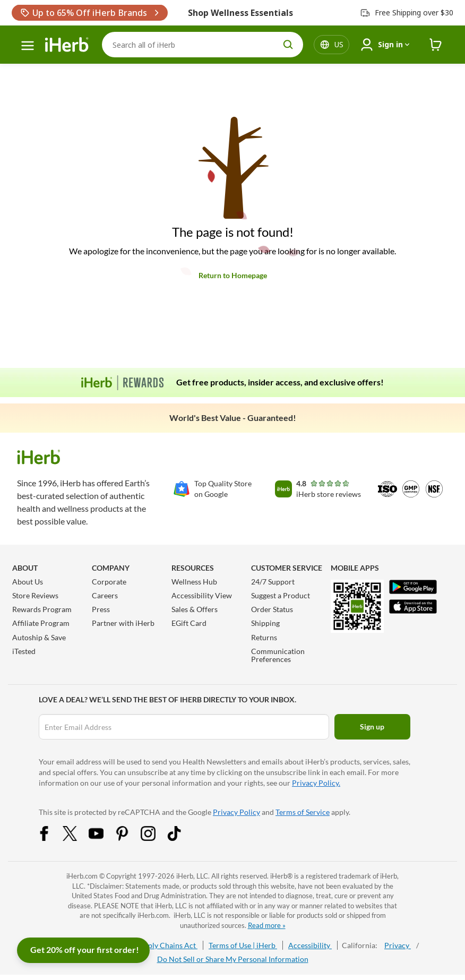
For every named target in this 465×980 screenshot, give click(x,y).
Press (101, 609)
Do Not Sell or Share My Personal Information (233, 959)
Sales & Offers (195, 609)
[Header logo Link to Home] (67, 45)
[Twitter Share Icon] (77, 838)
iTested (24, 651)
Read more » (267, 925)
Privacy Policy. (316, 783)
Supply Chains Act (167, 945)
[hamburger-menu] (28, 46)
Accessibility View (202, 595)
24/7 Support (273, 582)
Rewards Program (42, 609)
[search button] (288, 45)
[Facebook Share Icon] (51, 838)
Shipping (265, 623)
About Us (28, 582)
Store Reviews (35, 595)
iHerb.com (82, 876)
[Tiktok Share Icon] (181, 838)
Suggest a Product (281, 595)
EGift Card (189, 623)
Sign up (372, 727)
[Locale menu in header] (339, 45)
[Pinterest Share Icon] (129, 838)
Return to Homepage (233, 275)
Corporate (109, 582)
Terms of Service (303, 812)
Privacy (398, 945)
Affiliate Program (41, 623)
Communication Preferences (278, 655)
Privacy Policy (236, 812)
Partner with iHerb (123, 623)
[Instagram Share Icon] (155, 838)
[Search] (203, 45)
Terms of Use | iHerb (243, 945)
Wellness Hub (194, 582)
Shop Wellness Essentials (240, 13)
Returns (264, 637)
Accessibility (310, 945)
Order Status (272, 609)
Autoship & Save (39, 637)
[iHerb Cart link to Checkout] (436, 45)
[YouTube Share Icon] (103, 838)
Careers (105, 595)
